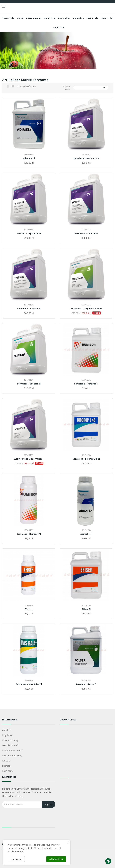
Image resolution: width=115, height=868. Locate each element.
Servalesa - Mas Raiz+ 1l (29, 684)
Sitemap (6, 766)
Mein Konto (8, 771)
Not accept (16, 859)
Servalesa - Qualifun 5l (29, 233)
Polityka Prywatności (12, 750)
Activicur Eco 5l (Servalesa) (29, 459)
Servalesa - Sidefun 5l (86, 233)
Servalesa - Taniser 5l (29, 309)
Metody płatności (11, 745)
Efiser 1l (29, 609)
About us (7, 730)
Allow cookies (56, 859)
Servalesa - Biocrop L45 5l (86, 459)
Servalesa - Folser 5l (86, 684)
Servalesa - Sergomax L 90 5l (86, 309)
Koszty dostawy (10, 740)
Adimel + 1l (86, 534)
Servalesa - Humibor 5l (86, 384)
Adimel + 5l (29, 158)
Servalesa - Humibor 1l (29, 534)
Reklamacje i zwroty (12, 756)
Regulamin (7, 735)
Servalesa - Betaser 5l (29, 384)
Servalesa (29, 155)
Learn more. (18, 852)
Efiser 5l (86, 609)
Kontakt (6, 761)
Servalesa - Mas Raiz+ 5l (86, 158)
